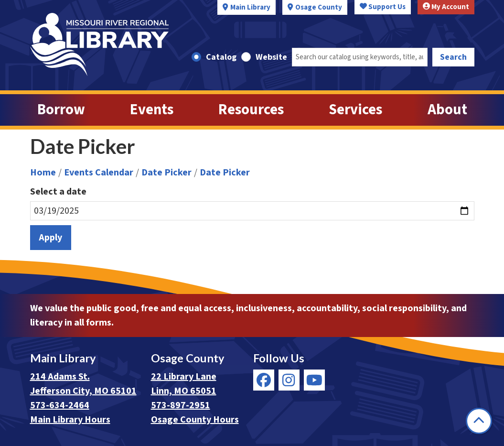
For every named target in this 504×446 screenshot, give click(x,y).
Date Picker (166, 173)
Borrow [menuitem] (61, 110)
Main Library (250, 7)
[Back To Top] (479, 421)
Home (43, 173)
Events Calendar (99, 173)
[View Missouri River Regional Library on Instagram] (289, 380)
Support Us (383, 7)
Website (271, 57)
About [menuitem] (447, 110)
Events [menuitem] (152, 110)
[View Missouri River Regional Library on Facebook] (264, 380)
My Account (446, 7)
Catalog (221, 57)
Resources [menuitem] (251, 110)
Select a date (58, 192)
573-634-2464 (60, 405)
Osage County (319, 7)
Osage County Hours (195, 420)
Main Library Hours (70, 420)
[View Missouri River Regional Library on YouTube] (314, 380)
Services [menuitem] (355, 110)
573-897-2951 (181, 405)
